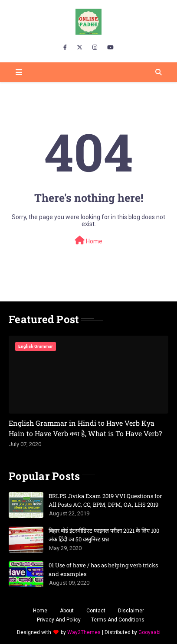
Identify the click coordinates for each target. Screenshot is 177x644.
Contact (96, 611)
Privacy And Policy (59, 620)
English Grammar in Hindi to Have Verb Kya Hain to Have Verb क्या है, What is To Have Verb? (85, 428)
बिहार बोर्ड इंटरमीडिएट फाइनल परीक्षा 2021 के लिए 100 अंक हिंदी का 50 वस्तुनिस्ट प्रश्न (104, 535)
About (67, 611)
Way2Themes (84, 632)
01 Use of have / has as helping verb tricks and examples (103, 570)
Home (88, 240)
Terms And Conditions (118, 620)
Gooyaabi (149, 632)
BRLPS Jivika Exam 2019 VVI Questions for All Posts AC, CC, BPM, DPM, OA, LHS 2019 (105, 500)
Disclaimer (131, 611)
